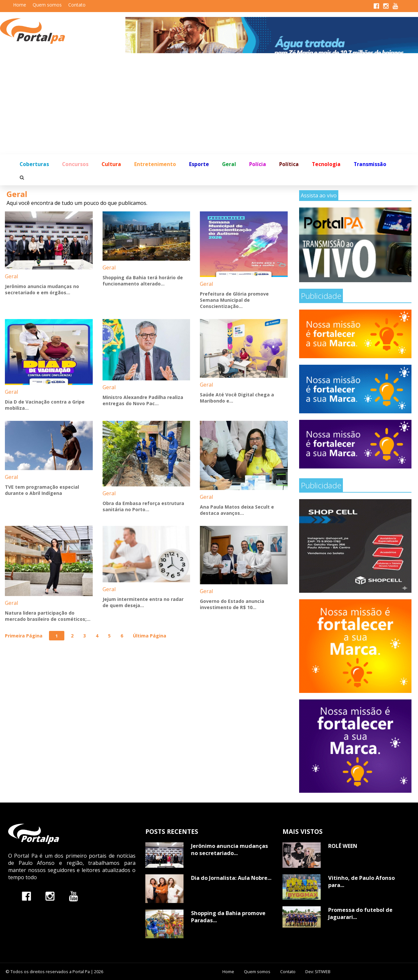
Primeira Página (24, 636)
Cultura (111, 164)
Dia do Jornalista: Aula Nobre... (231, 878)
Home (20, 5)
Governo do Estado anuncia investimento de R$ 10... (232, 604)
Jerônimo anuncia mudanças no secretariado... (230, 850)
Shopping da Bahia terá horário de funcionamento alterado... (143, 281)
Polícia (258, 164)
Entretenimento (155, 164)
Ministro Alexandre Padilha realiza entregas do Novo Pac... (143, 400)
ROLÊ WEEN (343, 846)
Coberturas (34, 164)
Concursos (75, 164)
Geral (229, 164)
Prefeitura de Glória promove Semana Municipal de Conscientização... (234, 300)
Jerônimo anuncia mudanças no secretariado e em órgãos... (42, 289)
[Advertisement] (209, 105)
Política (289, 164)
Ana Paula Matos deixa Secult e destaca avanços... (237, 510)
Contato (77, 5)
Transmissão (370, 164)
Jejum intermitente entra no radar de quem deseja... (143, 602)
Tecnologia (326, 164)
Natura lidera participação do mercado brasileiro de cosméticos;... (48, 616)
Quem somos (47, 5)
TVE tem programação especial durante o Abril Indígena (42, 490)
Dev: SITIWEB (318, 972)
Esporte (199, 164)
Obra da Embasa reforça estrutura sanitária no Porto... (143, 506)
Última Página (150, 636)
